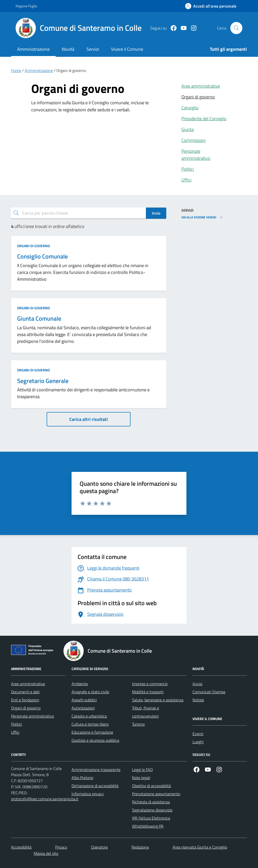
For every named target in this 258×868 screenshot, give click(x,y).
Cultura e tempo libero (90, 724)
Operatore (99, 847)
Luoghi (198, 742)
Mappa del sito (46, 853)
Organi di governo (198, 97)
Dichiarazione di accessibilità (95, 786)
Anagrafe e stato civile (90, 692)
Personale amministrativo (196, 155)
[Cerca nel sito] (236, 28)
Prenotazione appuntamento (156, 794)
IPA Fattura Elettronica (151, 818)
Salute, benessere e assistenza (158, 700)
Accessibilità (21, 847)
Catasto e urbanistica (89, 716)
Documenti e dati (25, 692)
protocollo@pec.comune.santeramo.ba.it (45, 799)
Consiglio (190, 108)
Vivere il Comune (127, 49)
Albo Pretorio (82, 778)
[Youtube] (182, 28)
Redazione (140, 847)
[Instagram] (192, 28)
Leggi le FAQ (142, 770)
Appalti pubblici (84, 700)
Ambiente (80, 684)
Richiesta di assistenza (151, 802)
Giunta (188, 129)
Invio (156, 213)
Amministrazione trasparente (96, 770)
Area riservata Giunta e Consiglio (200, 847)
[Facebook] (172, 28)
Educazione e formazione (92, 732)
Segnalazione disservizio (152, 810)
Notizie (198, 700)
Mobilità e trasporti (148, 692)
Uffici (186, 180)
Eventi (198, 734)
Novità (68, 49)
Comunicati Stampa (209, 692)
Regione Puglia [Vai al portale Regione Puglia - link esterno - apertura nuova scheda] (26, 6)
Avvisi (197, 684)
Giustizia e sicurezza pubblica (95, 740)
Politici (188, 169)
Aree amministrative (201, 86)
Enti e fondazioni (25, 700)
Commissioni (193, 140)
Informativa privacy (88, 794)
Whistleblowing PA (148, 826)
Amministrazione (33, 49)
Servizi (93, 49)
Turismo (138, 724)
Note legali (141, 778)
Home (16, 70)
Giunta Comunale (39, 318)
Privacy (61, 847)
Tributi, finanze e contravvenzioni (146, 712)
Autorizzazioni (83, 708)
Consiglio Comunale (42, 256)
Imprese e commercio (150, 684)
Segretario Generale (43, 381)
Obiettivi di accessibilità (151, 786)
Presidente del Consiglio (204, 119)
